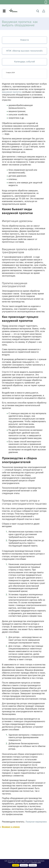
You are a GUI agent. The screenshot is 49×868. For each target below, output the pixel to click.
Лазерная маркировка (36, 822)
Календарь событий (24, 62)
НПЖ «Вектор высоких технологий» (24, 51)
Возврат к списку (11, 827)
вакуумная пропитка (12, 92)
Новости (25, 40)
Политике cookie (36, 862)
